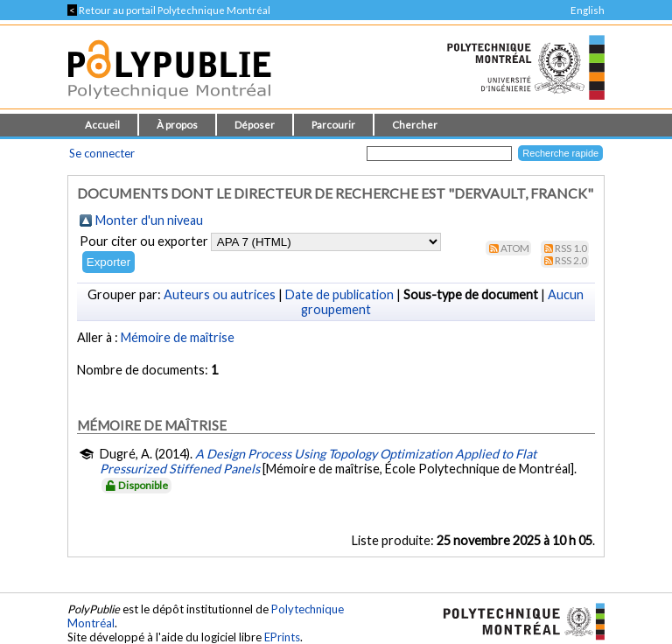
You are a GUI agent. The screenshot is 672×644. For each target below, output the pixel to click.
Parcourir (333, 125)
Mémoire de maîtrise (178, 337)
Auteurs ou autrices (220, 294)
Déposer (255, 125)
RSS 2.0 (571, 260)
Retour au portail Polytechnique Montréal (169, 10)
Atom (515, 248)
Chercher (415, 125)
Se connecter (102, 153)
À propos (177, 125)
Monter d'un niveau (149, 220)
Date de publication (339, 294)
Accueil (102, 125)
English (588, 10)
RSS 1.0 (571, 248)
